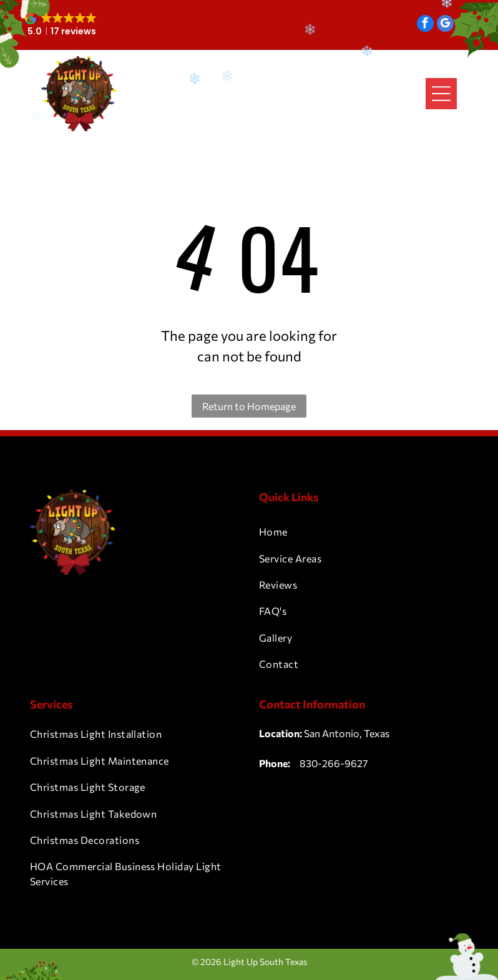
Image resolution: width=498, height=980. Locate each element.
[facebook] (425, 25)
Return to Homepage (249, 406)
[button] (62, 25)
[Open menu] (441, 94)
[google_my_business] (445, 25)
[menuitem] (364, 532)
